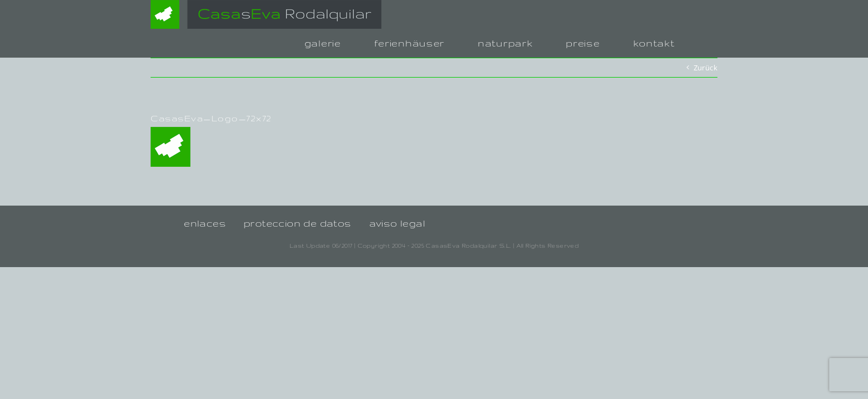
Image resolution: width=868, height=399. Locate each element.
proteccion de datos (298, 223)
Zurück (706, 68)
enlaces (205, 223)
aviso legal (397, 223)
